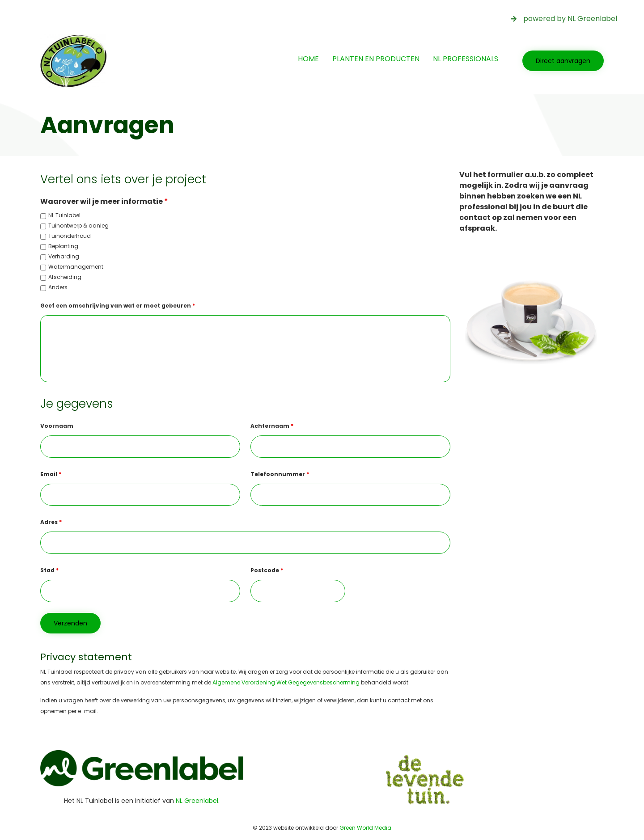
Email (51, 474)
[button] (563, 61)
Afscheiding (65, 277)
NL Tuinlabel (64, 215)
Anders (58, 287)
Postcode (267, 570)
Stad (49, 570)
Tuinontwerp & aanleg (78, 226)
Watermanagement (76, 267)
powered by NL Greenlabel (570, 19)
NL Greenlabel (197, 801)
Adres (51, 522)
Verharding (64, 256)
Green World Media (365, 828)
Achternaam (272, 426)
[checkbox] (43, 216)
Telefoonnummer (280, 474)
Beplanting (63, 246)
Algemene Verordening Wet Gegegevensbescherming (286, 682)
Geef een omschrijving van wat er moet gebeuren (118, 306)
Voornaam (57, 426)
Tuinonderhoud (70, 236)
